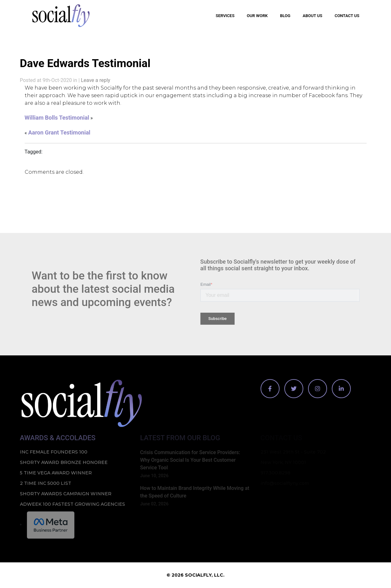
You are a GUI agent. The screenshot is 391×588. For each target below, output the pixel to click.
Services (225, 16)
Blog (285, 16)
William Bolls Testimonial (57, 118)
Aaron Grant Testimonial (59, 132)
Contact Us (347, 16)
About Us (312, 16)
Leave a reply (96, 80)
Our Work (257, 16)
